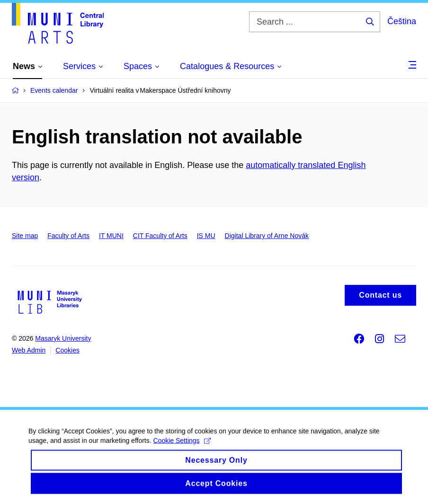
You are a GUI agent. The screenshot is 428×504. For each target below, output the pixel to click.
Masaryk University (63, 338)
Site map (25, 236)
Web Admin (29, 350)
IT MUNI (111, 236)
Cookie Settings (182, 456)
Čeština (402, 21)
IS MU (206, 236)
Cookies (67, 350)
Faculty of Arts (68, 236)
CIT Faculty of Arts (160, 236)
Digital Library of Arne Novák (267, 236)
